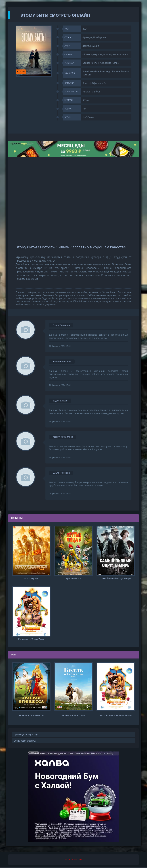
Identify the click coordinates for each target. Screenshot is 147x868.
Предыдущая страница (26, 735)
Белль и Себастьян (73, 716)
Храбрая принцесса (31, 716)
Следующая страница (25, 741)
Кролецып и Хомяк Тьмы (116, 716)
